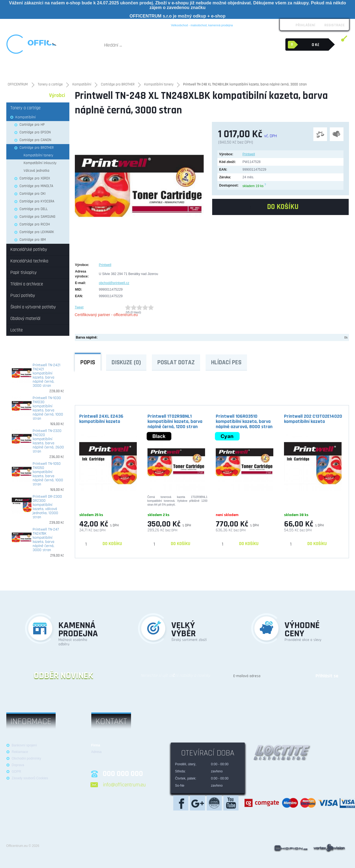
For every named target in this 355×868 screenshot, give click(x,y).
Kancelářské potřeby (24, 68)
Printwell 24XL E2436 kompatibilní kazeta (101, 419)
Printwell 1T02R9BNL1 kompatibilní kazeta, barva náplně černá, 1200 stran (175, 421)
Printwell (249, 154)
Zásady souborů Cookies (30, 778)
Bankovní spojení (24, 745)
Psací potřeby (185, 68)
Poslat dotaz (176, 363)
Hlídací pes (226, 363)
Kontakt (130, 24)
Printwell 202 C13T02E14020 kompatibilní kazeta (313, 419)
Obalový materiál (265, 66)
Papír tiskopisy (123, 68)
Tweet (79, 307)
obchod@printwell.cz (114, 283)
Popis (88, 363)
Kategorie (21, 95)
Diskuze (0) (126, 363)
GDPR (17, 772)
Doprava (18, 765)
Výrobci (57, 95)
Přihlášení (305, 25)
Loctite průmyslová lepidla (312, 68)
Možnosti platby (106, 24)
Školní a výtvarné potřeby (220, 68)
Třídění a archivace (155, 68)
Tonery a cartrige (94, 68)
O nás (13, 24)
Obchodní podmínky (38, 24)
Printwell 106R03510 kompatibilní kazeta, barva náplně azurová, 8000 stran (244, 421)
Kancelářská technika (60, 68)
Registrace (334, 25)
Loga (62, 24)
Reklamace (80, 24)
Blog (145, 24)
